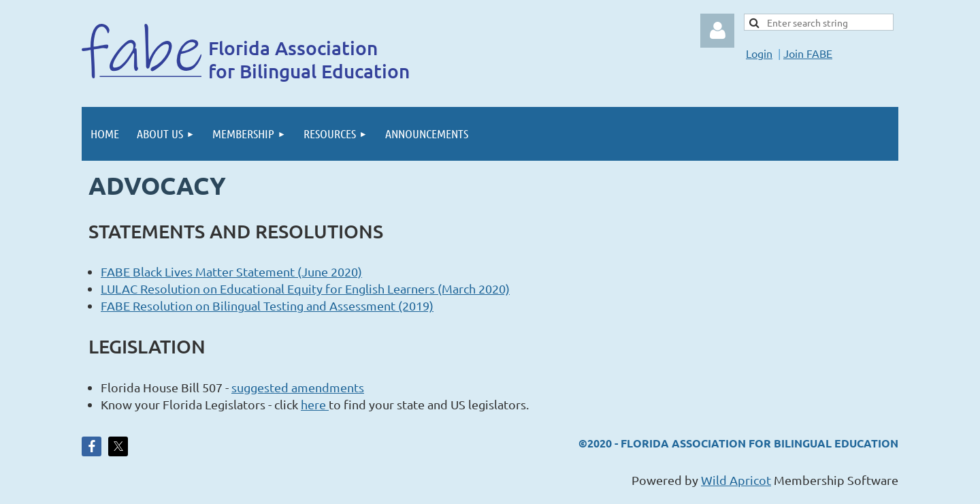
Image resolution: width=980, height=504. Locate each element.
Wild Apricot (736, 480)
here (315, 404)
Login (759, 53)
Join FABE (808, 53)
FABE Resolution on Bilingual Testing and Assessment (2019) (267, 305)
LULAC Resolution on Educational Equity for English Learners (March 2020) (305, 288)
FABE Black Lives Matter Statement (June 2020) (231, 271)
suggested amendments (298, 387)
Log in (717, 31)
